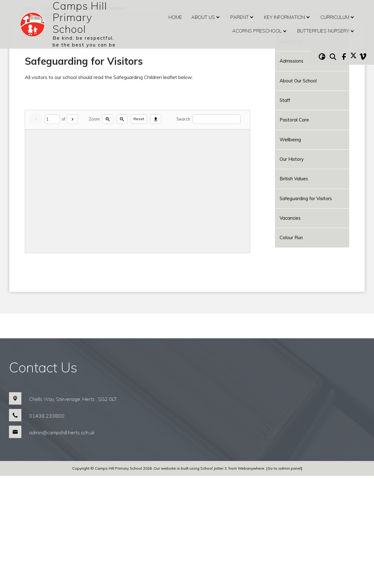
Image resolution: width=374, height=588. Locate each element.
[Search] (217, 231)
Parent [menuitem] (243, 17)
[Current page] (52, 231)
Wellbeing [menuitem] (290, 140)
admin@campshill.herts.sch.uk (62, 545)
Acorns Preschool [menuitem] (260, 31)
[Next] (72, 231)
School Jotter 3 (213, 580)
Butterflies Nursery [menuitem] (326, 31)
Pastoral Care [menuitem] (294, 120)
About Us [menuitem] (206, 17)
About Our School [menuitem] (298, 81)
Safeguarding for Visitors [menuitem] (306, 198)
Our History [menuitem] (292, 159)
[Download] (156, 231)
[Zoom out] (122, 231)
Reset (139, 231)
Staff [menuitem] (285, 100)
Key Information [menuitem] (288, 17)
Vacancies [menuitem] (290, 218)
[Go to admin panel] (284, 580)
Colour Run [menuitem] (291, 237)
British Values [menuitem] (294, 179)
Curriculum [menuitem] (338, 17)
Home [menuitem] (175, 17)
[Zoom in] (108, 231)
